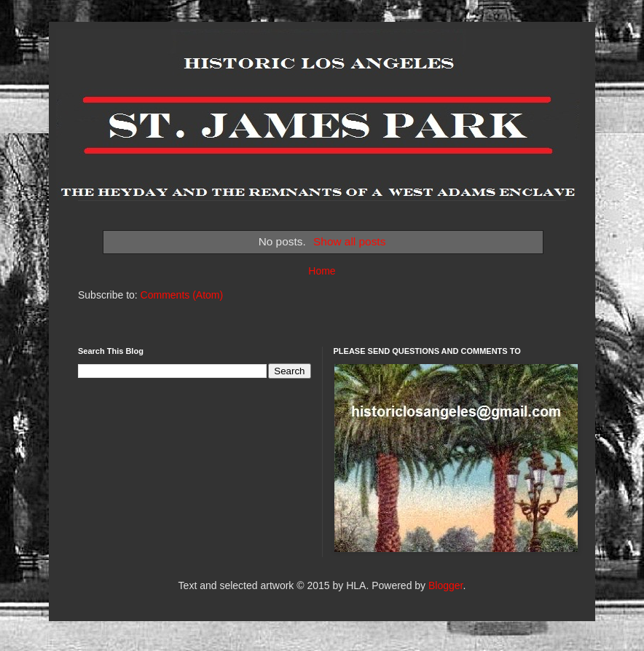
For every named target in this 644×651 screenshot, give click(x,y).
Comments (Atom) (182, 295)
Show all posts (349, 241)
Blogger (445, 585)
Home (322, 271)
